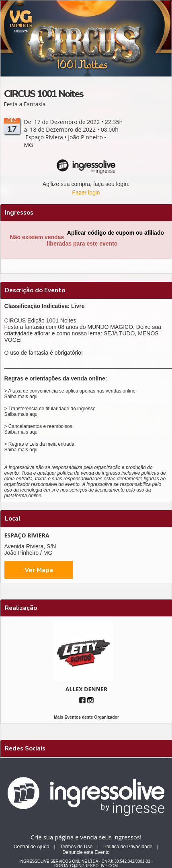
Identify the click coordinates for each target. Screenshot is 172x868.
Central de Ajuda (32, 847)
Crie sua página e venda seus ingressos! (86, 837)
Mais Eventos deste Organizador (86, 717)
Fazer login (86, 192)
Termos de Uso (76, 847)
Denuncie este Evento (86, 852)
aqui (34, 397)
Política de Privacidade (128, 847)
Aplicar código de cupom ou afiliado (116, 233)
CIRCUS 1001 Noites (44, 94)
